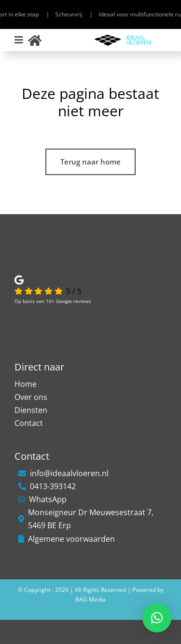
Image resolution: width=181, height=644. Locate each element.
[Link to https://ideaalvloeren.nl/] (35, 40)
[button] (157, 618)
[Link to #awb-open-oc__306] (19, 40)
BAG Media (90, 599)
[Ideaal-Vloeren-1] (123, 37)
